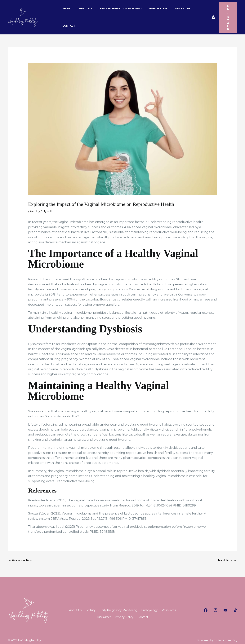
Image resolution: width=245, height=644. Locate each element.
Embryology (164, 602)
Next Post (227, 552)
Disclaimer (111, 611)
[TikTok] (235, 602)
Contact (157, 611)
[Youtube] (225, 602)
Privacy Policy (135, 611)
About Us (79, 602)
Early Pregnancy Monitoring (129, 602)
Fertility (36, 203)
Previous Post (20, 552)
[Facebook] (206, 602)
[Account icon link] (206, 13)
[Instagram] (216, 602)
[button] (224, 13)
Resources (89, 611)
